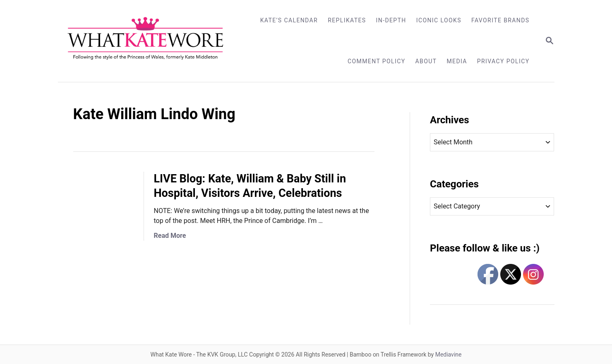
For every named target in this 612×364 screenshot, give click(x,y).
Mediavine (449, 354)
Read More (170, 236)
